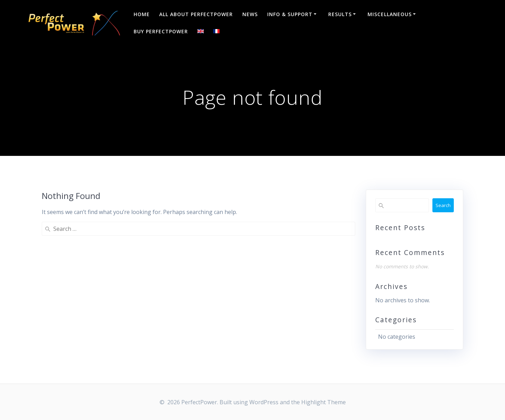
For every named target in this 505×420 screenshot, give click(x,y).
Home (142, 14)
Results (340, 14)
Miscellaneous (390, 14)
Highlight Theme (324, 402)
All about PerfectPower (196, 14)
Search (443, 205)
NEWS (250, 14)
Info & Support (290, 14)
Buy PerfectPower (161, 31)
